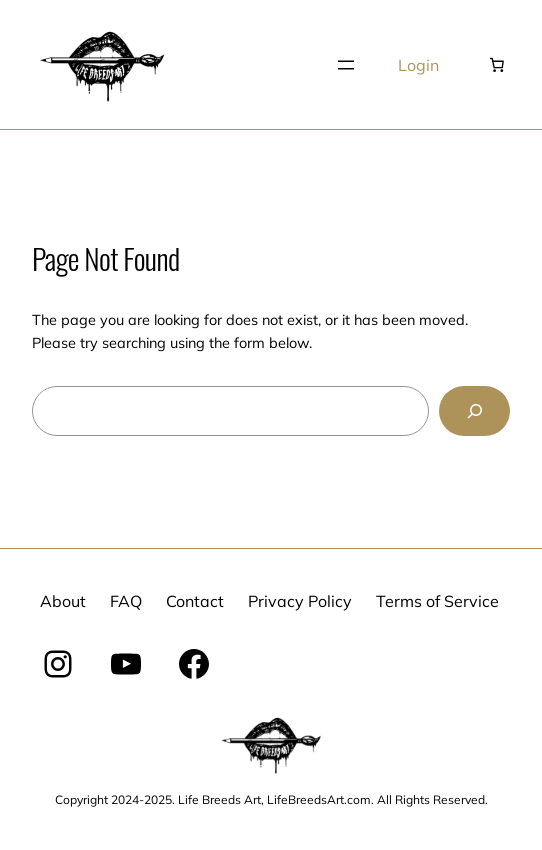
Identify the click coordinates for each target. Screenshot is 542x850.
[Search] (474, 410)
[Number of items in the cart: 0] (497, 65)
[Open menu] (346, 65)
